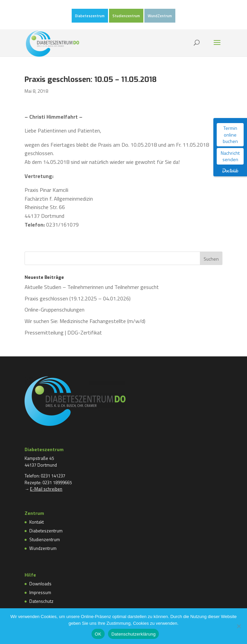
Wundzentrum (43, 548)
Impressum (40, 592)
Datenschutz (41, 601)
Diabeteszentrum (90, 16)
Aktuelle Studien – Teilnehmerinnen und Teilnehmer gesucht (92, 287)
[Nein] (239, 626)
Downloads (40, 584)
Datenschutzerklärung (133, 634)
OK (98, 634)
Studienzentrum (126, 16)
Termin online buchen (230, 135)
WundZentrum (160, 16)
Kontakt (37, 522)
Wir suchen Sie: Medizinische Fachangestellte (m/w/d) (85, 321)
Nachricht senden (230, 156)
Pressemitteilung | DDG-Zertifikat (63, 332)
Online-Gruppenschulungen (55, 310)
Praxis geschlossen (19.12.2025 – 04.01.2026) (78, 298)
